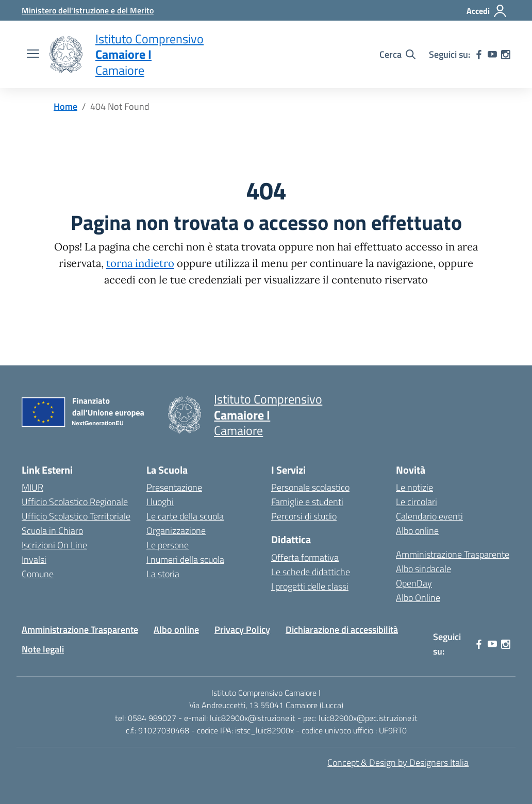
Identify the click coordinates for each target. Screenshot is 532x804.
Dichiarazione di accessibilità (342, 630)
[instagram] (506, 55)
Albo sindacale (423, 569)
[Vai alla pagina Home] (65, 106)
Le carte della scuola (185, 516)
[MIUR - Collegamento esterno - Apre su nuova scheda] (88, 10)
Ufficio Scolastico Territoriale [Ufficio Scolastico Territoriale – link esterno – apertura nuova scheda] (76, 516)
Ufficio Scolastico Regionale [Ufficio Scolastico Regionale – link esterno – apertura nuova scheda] (75, 502)
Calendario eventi (429, 516)
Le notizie (414, 487)
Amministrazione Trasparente (453, 554)
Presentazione (174, 487)
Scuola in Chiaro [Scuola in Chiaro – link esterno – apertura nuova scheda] (52, 531)
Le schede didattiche (311, 572)
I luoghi (160, 502)
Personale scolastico (310, 487)
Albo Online (418, 598)
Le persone (168, 545)
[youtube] (492, 55)
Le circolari (417, 502)
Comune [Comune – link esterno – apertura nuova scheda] (38, 574)
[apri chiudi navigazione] (33, 55)
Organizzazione (176, 531)
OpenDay (414, 583)
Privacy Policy (242, 630)
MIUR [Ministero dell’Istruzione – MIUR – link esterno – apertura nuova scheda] (32, 487)
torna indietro (140, 263)
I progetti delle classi (310, 586)
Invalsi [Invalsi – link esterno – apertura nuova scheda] (34, 559)
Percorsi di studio (304, 516)
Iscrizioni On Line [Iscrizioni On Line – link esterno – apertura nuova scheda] (54, 545)
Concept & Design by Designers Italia (398, 763)
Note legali (43, 649)
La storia (163, 574)
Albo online (417, 531)
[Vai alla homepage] (66, 55)
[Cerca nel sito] (397, 55)
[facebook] (479, 55)
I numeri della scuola (185, 559)
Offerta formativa (305, 557)
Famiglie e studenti (307, 502)
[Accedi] (487, 11)
